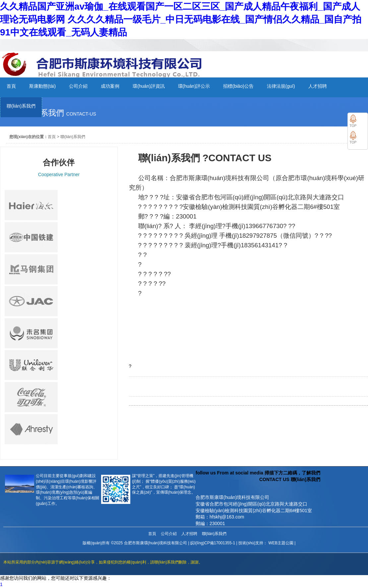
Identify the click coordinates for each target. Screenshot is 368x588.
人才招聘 (189, 534)
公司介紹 (169, 534)
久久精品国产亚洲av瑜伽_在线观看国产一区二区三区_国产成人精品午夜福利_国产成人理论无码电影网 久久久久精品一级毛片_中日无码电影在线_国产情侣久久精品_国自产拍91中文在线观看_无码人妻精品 (181, 19)
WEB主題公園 (281, 543)
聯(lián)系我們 (73, 137)
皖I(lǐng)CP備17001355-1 (213, 543)
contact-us (81, 114)
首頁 (52, 137)
